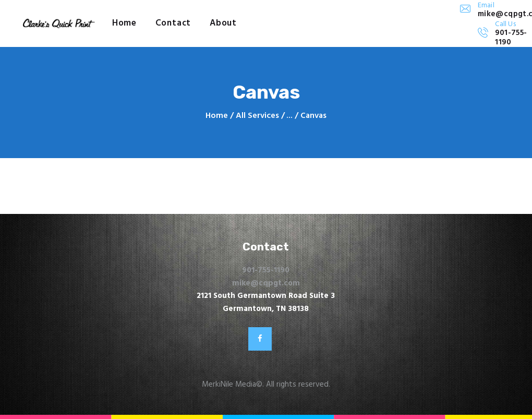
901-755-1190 (266, 270)
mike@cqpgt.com (266, 283)
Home (217, 116)
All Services (257, 116)
